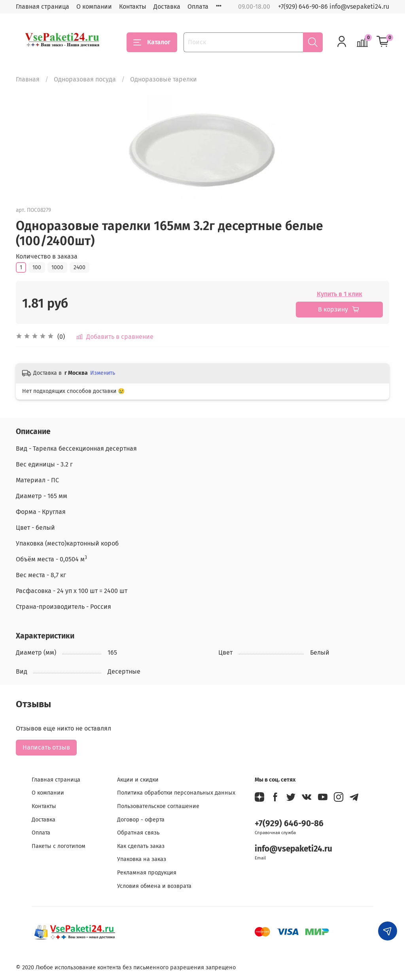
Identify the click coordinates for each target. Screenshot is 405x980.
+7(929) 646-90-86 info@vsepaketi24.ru (334, 7)
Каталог (152, 42)
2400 (79, 267)
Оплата (198, 7)
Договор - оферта (141, 820)
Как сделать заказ (141, 846)
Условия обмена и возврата (154, 886)
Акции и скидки (138, 780)
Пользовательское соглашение (158, 806)
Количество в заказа (47, 256)
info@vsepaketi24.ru (293, 849)
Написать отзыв (46, 747)
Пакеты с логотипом (59, 846)
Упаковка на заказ (142, 859)
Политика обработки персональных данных (176, 793)
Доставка (167, 7)
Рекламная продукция (147, 873)
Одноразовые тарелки (164, 79)
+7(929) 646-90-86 (289, 824)
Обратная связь (138, 833)
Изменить (103, 373)
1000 (57, 267)
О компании (94, 7)
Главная (28, 79)
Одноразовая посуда (85, 79)
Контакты (133, 7)
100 (37, 267)
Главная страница (43, 7)
